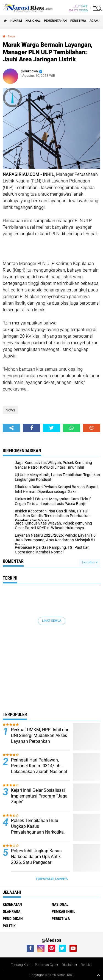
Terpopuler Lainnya (52, 879)
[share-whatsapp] (72, 428)
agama (95, 21)
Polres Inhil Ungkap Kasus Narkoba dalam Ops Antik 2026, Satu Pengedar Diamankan (36, 859)
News (12, 36)
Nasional (33, 21)
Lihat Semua (52, 621)
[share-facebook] (31, 428)
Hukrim (16, 21)
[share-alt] (11, 428)
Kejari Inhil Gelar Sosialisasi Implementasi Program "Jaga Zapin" (39, 796)
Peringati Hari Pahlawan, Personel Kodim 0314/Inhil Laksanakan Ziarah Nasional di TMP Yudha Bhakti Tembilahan (39, 771)
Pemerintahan (55, 21)
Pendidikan (13, 919)
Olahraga (12, 911)
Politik (9, 926)
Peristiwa (78, 21)
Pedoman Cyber (47, 965)
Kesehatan (12, 904)
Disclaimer (69, 965)
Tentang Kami (21, 965)
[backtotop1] (98, 975)
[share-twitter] (51, 428)
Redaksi (87, 965)
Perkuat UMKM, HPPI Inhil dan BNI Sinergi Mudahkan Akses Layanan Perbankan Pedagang (40, 738)
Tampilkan (90, 562)
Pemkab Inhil (63, 911)
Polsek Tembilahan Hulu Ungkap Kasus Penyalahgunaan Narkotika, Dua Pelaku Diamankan (38, 829)
